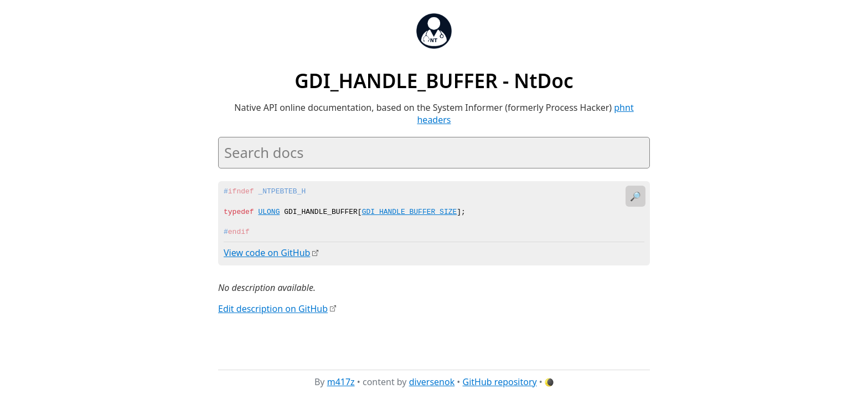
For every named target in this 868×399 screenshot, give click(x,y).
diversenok (432, 382)
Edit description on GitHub (273, 308)
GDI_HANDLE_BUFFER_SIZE (410, 212)
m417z (341, 382)
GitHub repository (500, 382)
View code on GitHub (267, 253)
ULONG (269, 212)
